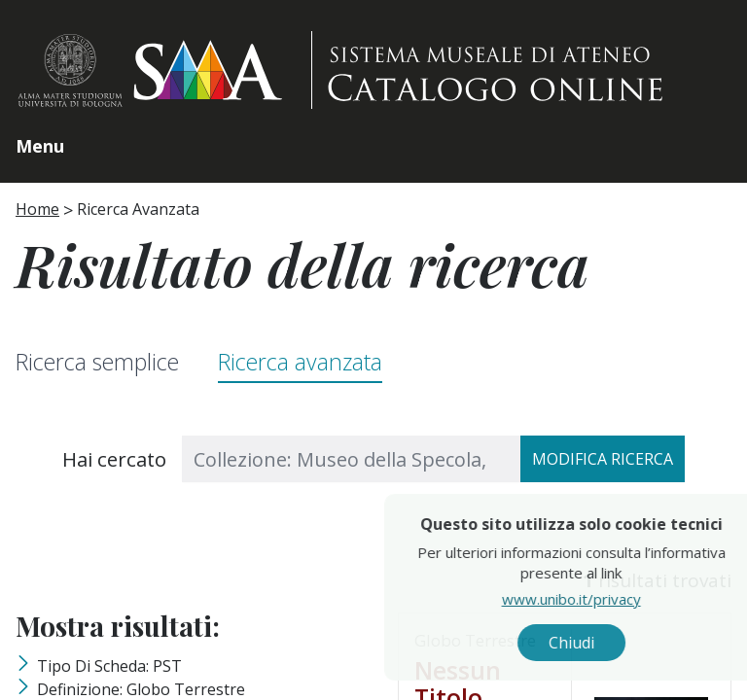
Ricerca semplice (97, 362)
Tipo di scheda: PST (109, 666)
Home (37, 209)
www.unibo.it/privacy (623, 598)
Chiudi (623, 643)
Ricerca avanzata (300, 362)
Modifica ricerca (603, 459)
